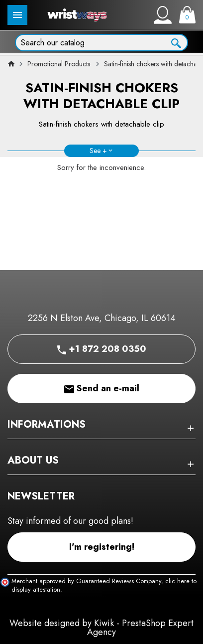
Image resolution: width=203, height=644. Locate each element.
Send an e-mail (102, 388)
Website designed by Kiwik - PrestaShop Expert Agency (101, 628)
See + (98, 151)
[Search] (101, 43)
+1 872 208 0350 (102, 349)
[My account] (163, 15)
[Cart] (187, 15)
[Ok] (176, 42)
